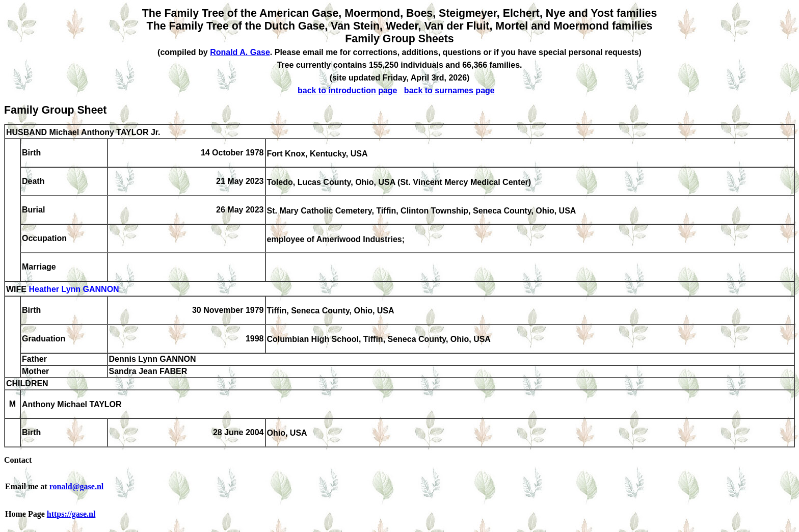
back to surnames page (449, 90)
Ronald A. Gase (240, 52)
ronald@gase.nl (77, 486)
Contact (18, 460)
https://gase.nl (71, 514)
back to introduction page (348, 90)
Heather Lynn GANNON (74, 290)
